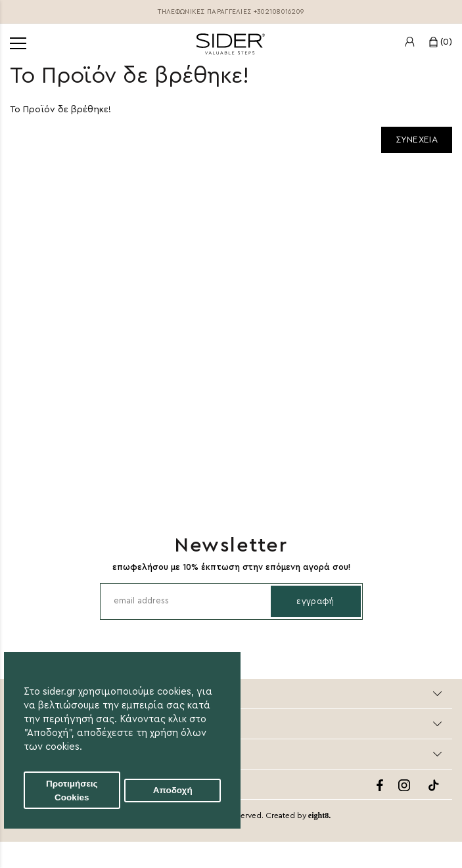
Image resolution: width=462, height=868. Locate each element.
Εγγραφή (315, 601)
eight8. (319, 815)
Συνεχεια (417, 140)
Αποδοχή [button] (173, 790)
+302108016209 (279, 12)
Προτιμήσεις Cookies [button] (72, 791)
